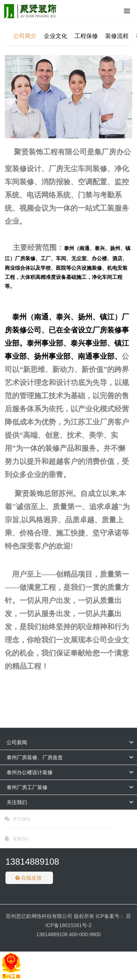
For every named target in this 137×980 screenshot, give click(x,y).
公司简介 (25, 36)
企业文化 (56, 36)
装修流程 (117, 36)
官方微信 (17, 820)
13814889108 (32, 862)
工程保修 (86, 36)
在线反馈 (28, 878)
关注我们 (17, 802)
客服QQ (16, 840)
